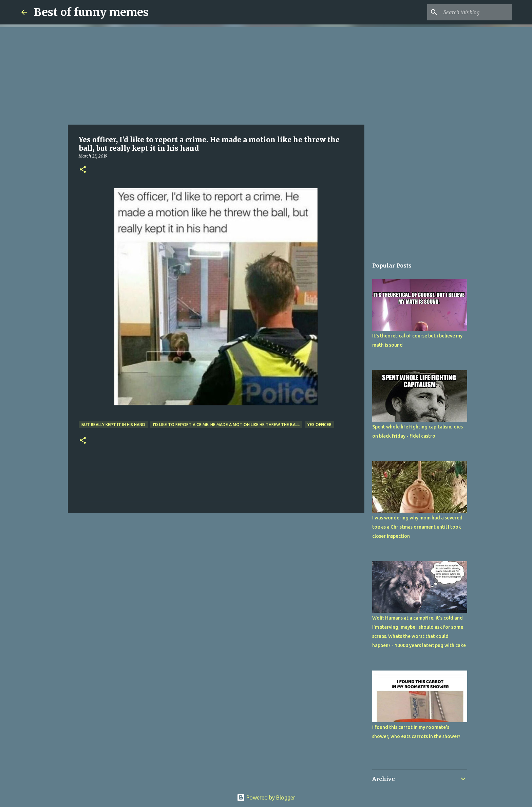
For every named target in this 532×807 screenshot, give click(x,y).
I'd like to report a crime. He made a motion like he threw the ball (226, 425)
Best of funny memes (91, 12)
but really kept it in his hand (113, 425)
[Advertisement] (216, 75)
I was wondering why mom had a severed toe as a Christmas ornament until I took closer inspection (417, 527)
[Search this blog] (476, 12)
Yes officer (319, 425)
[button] (83, 170)
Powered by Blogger (266, 797)
